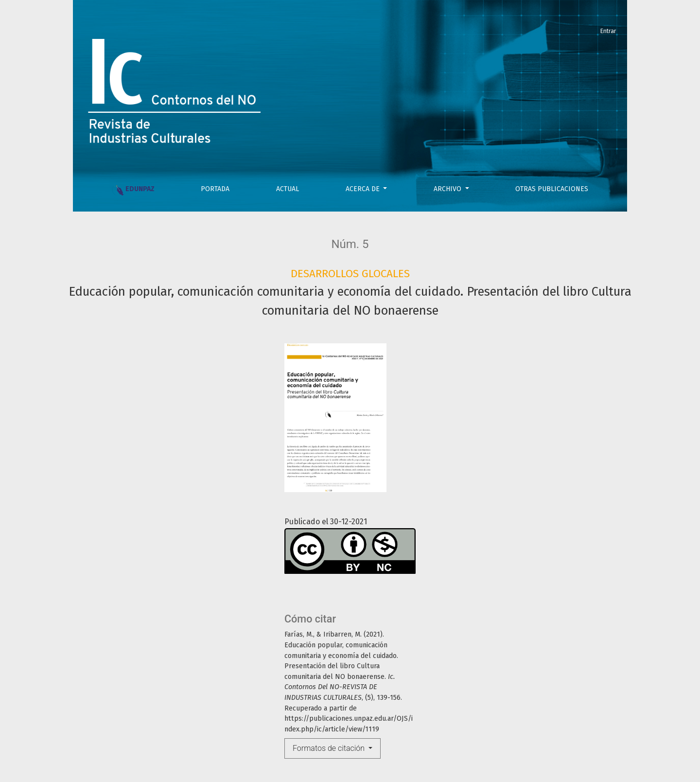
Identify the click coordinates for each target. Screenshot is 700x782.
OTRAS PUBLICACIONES (552, 189)
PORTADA (215, 189)
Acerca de (364, 189)
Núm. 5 (350, 244)
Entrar (608, 31)
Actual (288, 189)
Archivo (448, 189)
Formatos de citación (330, 748)
